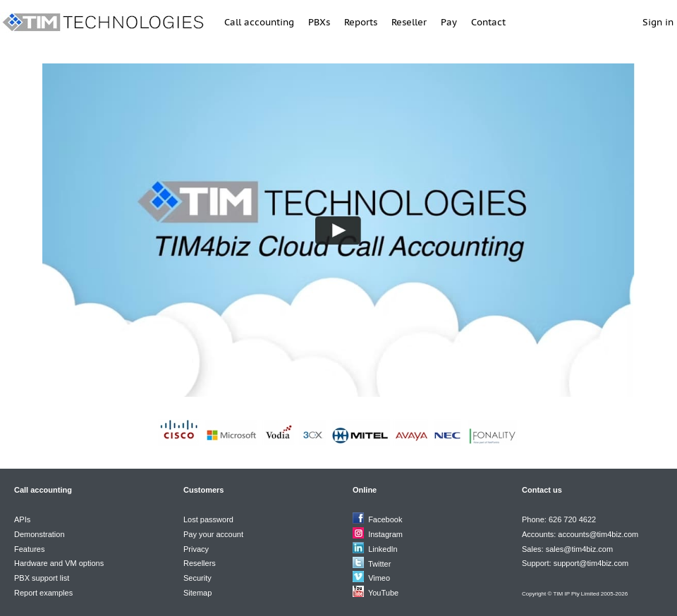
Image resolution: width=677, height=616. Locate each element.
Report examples (43, 593)
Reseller (409, 22)
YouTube (383, 593)
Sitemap (197, 593)
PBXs (319, 22)
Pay (449, 22)
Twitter (379, 564)
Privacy (196, 549)
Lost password (208, 519)
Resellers (200, 563)
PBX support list (42, 578)
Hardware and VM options (59, 563)
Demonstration (39, 534)
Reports (361, 22)
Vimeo (379, 578)
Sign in (658, 22)
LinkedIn (383, 549)
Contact (488, 22)
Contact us (542, 490)
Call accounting (259, 22)
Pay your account (213, 534)
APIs (22, 519)
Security (197, 578)
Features (29, 549)
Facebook (385, 519)
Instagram (385, 534)
